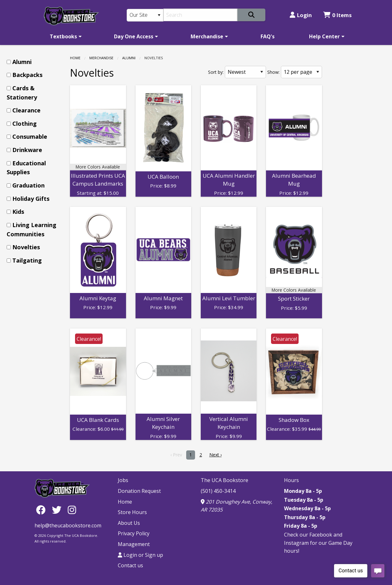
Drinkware (27, 150)
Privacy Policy (134, 533)
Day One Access (134, 36)
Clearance (26, 110)
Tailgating (27, 260)
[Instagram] (72, 509)
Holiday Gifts (31, 199)
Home (75, 58)
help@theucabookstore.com (68, 525)
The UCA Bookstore (224, 480)
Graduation (28, 185)
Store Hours (132, 512)
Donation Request (139, 491)
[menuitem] (65, 36)
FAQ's (268, 36)
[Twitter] (58, 509)
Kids (18, 212)
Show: (273, 72)
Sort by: (216, 72)
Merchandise (207, 36)
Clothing (25, 124)
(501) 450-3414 (218, 491)
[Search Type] (145, 15)
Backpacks (27, 75)
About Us (129, 523)
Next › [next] (215, 455)
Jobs (123, 480)
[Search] (201, 15)
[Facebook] (42, 509)
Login (301, 15)
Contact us (130, 565)
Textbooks (63, 36)
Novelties (26, 247)
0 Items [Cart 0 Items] (338, 15)
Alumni (129, 58)
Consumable (30, 137)
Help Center (324, 36)
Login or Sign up (140, 555)
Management (134, 544)
